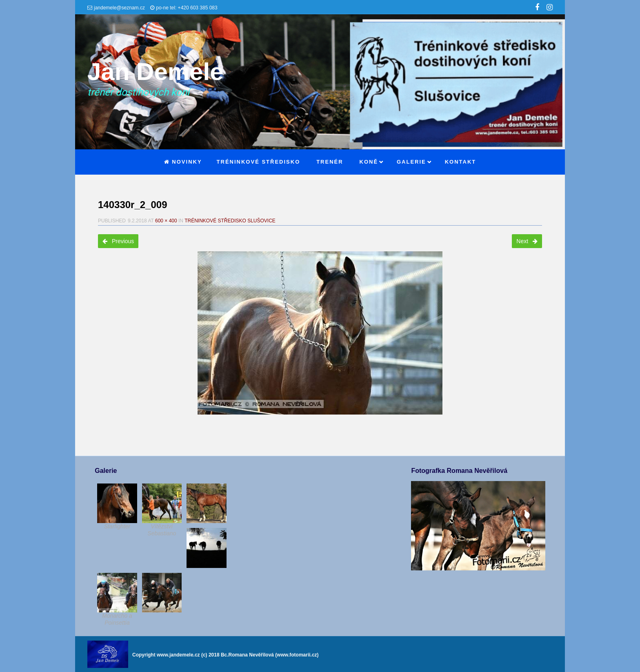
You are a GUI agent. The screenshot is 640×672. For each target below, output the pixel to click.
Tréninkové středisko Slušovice (230, 221)
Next (527, 241)
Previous (118, 241)
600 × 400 (166, 221)
